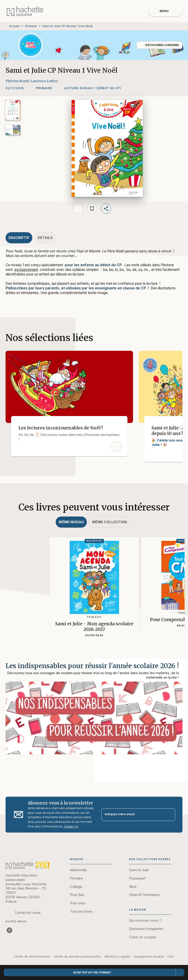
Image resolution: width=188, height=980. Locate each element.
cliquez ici (71, 826)
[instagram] (9, 930)
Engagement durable (149, 957)
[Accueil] (25, 11)
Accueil (14, 26)
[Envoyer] (170, 815)
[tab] (19, 238)
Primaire (31, 26)
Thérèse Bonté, (18, 81)
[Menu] (165, 11)
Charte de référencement (32, 957)
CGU (171, 957)
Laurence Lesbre (44, 81)
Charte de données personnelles (78, 957)
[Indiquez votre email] (132, 815)
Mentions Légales (118, 957)
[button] (159, 45)
